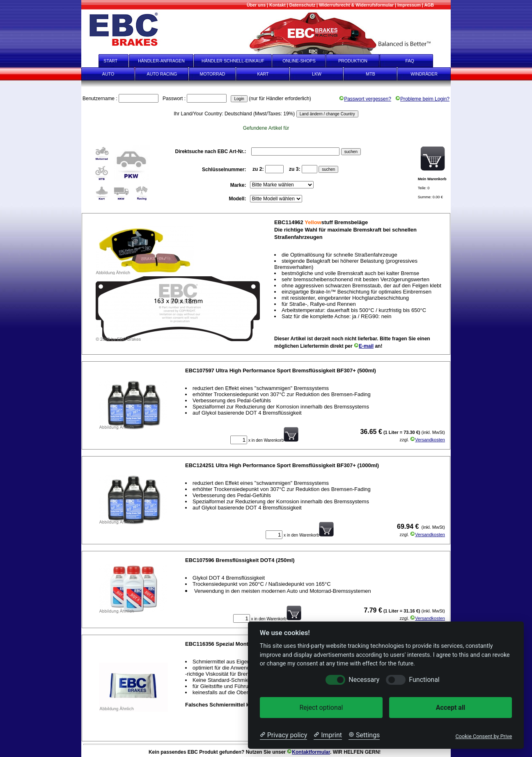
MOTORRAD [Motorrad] (213, 74)
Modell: (238, 199)
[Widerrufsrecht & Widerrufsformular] (356, 5)
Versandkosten (428, 440)
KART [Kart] (263, 74)
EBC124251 (200, 465)
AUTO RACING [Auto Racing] (162, 74)
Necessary (364, 680)
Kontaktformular (308, 752)
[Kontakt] (277, 5)
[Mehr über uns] (256, 5)
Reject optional (321, 708)
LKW (317, 74)
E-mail (364, 346)
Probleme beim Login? (422, 99)
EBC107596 (200, 560)
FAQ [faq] (415, 61)
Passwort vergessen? (365, 99)
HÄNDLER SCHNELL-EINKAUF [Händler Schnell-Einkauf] (233, 61)
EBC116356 (200, 644)
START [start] (105, 61)
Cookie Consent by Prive (484, 736)
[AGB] (429, 5)
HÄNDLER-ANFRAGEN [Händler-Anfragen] (161, 61)
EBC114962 (289, 222)
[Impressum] (409, 5)
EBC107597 (200, 370)
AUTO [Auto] (108, 74)
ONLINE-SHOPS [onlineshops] (299, 61)
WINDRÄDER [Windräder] (424, 74)
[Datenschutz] (302, 5)
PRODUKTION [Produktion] (353, 61)
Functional (424, 680)
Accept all (451, 708)
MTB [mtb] (370, 74)
